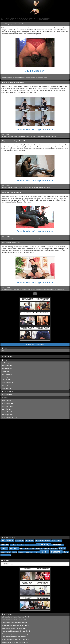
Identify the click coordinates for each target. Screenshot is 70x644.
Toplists (5, 398)
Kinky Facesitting (7, 368)
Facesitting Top (6, 409)
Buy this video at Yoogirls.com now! (35, 129)
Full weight (16, 187)
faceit (27, 136)
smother (23, 78)
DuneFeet (10, 187)
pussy (39, 136)
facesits (33, 545)
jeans (22, 548)
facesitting (18, 78)
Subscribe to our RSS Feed (35, 344)
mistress (62, 548)
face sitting (20, 545)
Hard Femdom (6, 380)
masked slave (17, 238)
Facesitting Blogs (7, 394)
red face (49, 187)
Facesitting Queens (7, 415)
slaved (22, 238)
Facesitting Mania (7, 366)
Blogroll (5, 360)
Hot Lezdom (5, 385)
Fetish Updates (6, 401)
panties (3, 552)
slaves (49, 289)
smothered (27, 238)
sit (46, 289)
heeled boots (48, 238)
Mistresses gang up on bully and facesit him (15, 642)
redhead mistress (40, 289)
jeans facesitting (29, 548)
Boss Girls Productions (13, 289)
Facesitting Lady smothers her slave (13, 24)
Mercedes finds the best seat (11, 243)
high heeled (41, 238)
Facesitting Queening (8, 377)
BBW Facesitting (6, 374)
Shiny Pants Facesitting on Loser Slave (14, 141)
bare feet (31, 187)
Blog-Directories (7, 392)
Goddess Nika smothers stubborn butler (14, 637)
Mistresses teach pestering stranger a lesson (15, 625)
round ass (21, 552)
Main (3, 351)
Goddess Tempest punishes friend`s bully (14, 620)
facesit (21, 187)
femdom (54, 136)
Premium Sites (7, 357)
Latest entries (7, 614)
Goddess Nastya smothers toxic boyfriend (14, 623)
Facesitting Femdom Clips (9, 418)
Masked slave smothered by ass (12, 192)
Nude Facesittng (6, 388)
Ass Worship (5, 371)
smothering (29, 78)
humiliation (48, 136)
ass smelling (19, 541)
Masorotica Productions (13, 136)
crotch (31, 136)
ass (53, 238)
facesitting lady (11, 78)
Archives (5, 560)
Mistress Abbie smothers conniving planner (14, 628)
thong (66, 552)
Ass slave (22, 136)
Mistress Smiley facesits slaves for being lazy (15, 640)
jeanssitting (39, 548)
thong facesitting (6, 555)
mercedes (22, 289)
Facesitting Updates (8, 403)
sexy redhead (32, 289)
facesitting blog (58, 545)
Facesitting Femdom (8, 383)
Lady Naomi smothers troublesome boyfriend (15, 617)
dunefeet (13, 545)
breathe (45, 78)
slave (34, 78)
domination (5, 545)
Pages (4, 348)
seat (26, 289)
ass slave (10, 541)
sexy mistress (34, 238)
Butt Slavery (5, 363)
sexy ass (29, 552)
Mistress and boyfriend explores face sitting (15, 634)
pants (45, 187)
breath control (39, 78)
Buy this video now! (35, 71)
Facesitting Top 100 (7, 406)
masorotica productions (51, 548)
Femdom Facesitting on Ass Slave (13, 82)
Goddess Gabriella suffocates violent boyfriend (16, 631)
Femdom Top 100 (7, 412)
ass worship (29, 541)
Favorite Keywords (8, 538)
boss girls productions (43, 541)
